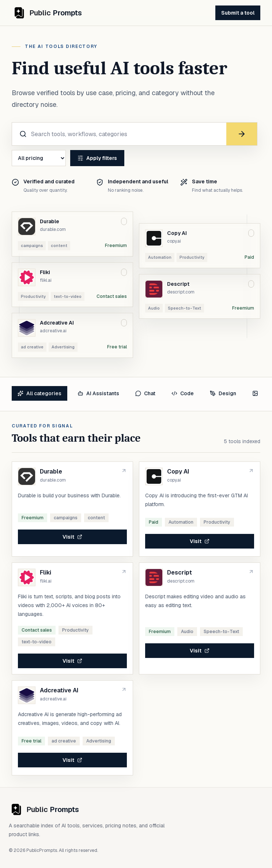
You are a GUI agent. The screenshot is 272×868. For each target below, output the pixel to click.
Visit (72, 537)
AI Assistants (98, 393)
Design (223, 393)
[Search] (242, 134)
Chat (145, 393)
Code (183, 393)
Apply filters (97, 158)
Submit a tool (238, 13)
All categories (39, 393)
